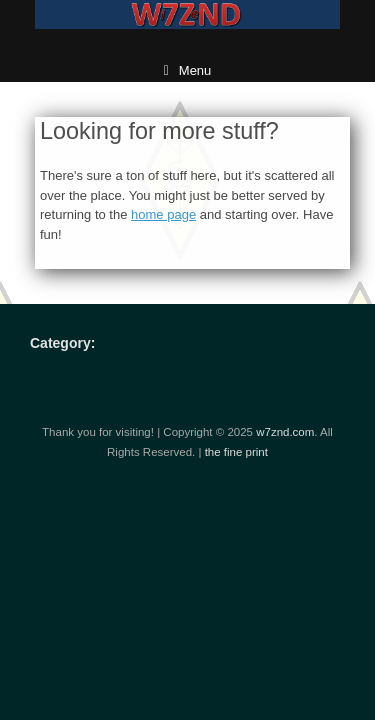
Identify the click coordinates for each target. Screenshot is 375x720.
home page (163, 214)
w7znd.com (285, 432)
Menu (188, 70)
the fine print (236, 452)
